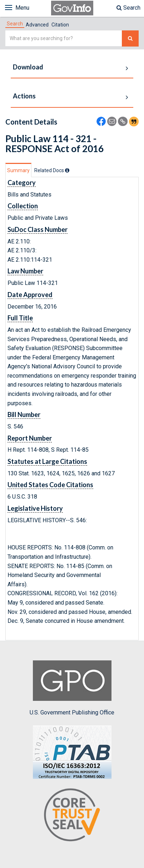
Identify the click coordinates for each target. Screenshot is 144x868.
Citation (60, 25)
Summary (18, 170)
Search (128, 8)
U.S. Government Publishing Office (72, 688)
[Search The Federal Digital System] (130, 38)
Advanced (37, 25)
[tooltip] (67, 170)
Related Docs (52, 170)
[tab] (15, 24)
